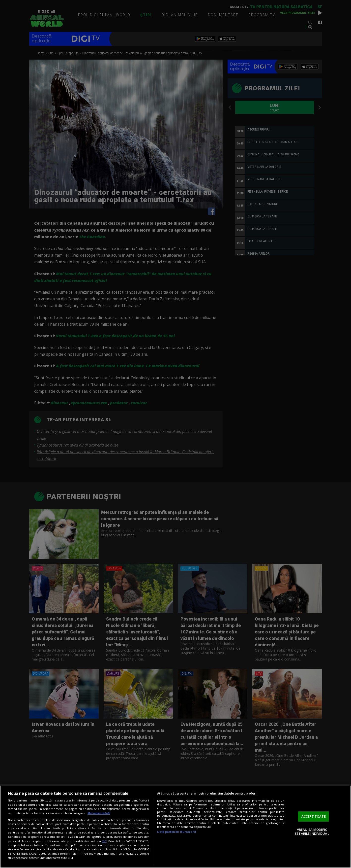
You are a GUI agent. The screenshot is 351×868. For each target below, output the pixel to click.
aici (104, 841)
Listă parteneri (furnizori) (176, 832)
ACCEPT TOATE (314, 816)
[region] (175, 827)
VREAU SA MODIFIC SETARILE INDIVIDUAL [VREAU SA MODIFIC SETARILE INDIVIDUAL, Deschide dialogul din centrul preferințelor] (312, 832)
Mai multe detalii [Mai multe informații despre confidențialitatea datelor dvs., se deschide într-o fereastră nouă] (99, 813)
